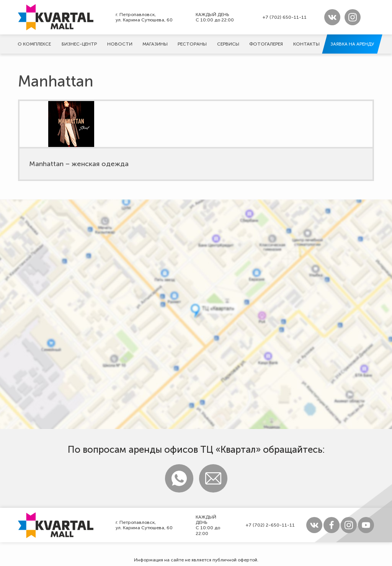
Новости (120, 44)
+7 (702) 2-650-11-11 (270, 525)
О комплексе (34, 44)
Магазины (155, 44)
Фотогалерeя (266, 44)
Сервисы (228, 44)
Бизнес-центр (79, 44)
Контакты (306, 44)
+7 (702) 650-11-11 (285, 17)
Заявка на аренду (352, 44)
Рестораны (192, 44)
